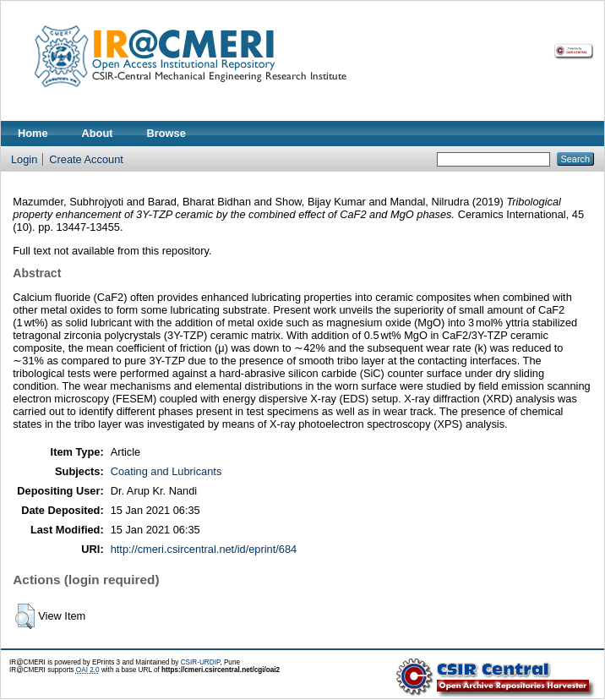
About (98, 133)
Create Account (86, 159)
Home (33, 133)
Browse (166, 133)
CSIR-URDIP (201, 662)
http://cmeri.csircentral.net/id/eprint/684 (204, 549)
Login (24, 159)
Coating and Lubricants (166, 471)
